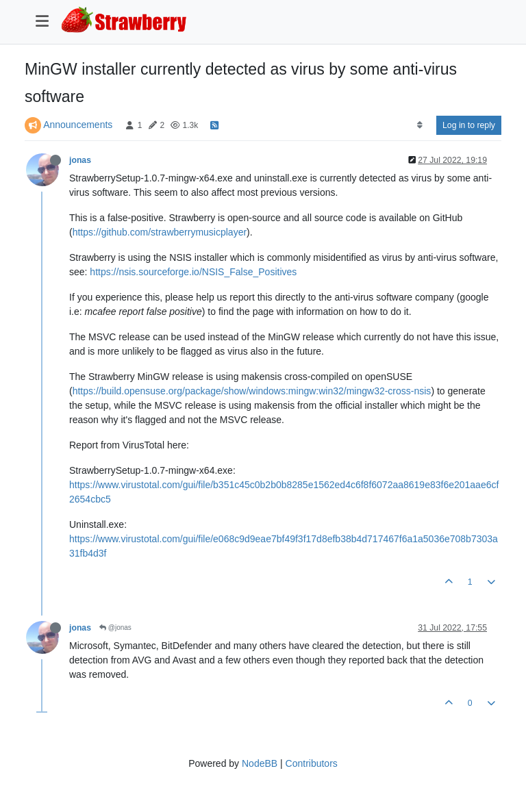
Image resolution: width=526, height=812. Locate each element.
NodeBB (260, 763)
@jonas (115, 627)
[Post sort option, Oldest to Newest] (419, 125)
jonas (80, 160)
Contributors (312, 763)
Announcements (78, 125)
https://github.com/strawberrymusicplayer (160, 232)
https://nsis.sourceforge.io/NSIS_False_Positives (193, 272)
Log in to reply (469, 125)
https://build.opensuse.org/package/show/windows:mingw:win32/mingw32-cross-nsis (252, 391)
